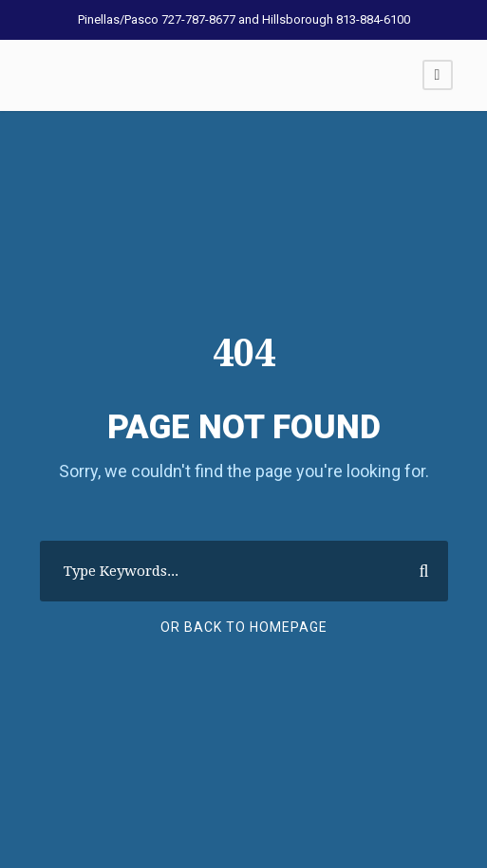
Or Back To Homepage (244, 627)
